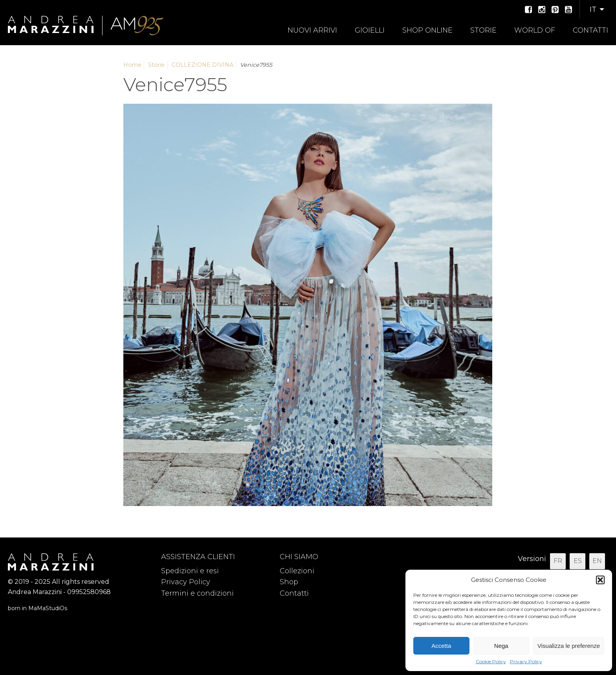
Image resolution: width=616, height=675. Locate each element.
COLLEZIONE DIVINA (203, 65)
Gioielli (370, 30)
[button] (600, 580)
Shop (289, 582)
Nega (501, 646)
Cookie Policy (491, 661)
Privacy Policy (526, 661)
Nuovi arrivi (312, 30)
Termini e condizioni (197, 593)
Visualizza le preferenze (569, 646)
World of (535, 30)
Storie (483, 30)
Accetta (441, 646)
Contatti (590, 30)
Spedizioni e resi (190, 571)
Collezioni (297, 571)
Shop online (427, 30)
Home (132, 65)
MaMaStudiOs (48, 608)
